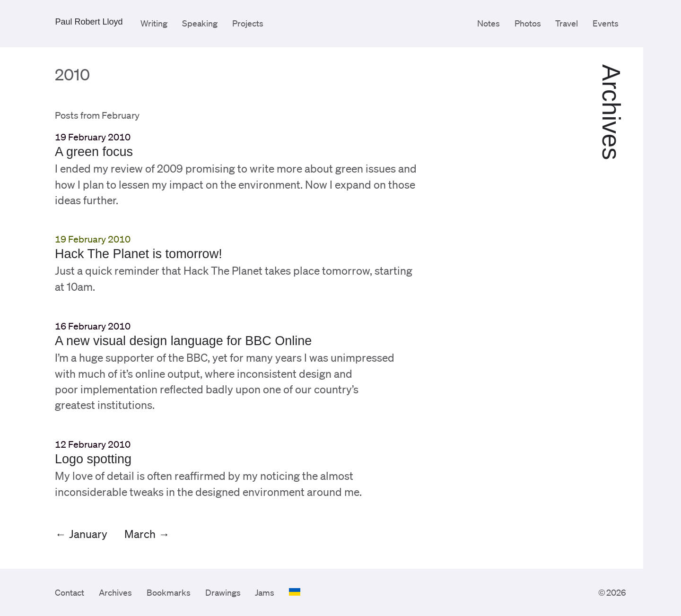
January (88, 534)
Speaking (200, 23)
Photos (528, 23)
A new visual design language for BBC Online (183, 341)
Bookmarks (169, 592)
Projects (248, 23)
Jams (265, 592)
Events (606, 23)
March (140, 534)
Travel (567, 23)
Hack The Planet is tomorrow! (139, 254)
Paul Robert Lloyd (89, 22)
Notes (489, 23)
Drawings (223, 592)
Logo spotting (93, 459)
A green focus (94, 152)
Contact (70, 592)
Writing (154, 23)
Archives (115, 592)
